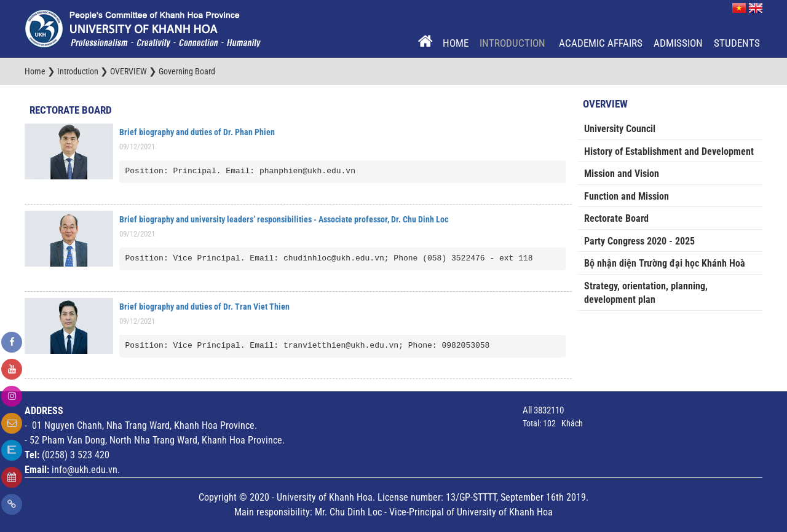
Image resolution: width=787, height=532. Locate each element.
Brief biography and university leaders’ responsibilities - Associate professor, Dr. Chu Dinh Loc (284, 219)
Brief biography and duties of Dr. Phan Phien (197, 132)
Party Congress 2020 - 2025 (639, 241)
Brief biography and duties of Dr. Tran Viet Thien (204, 307)
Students (737, 43)
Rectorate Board (71, 110)
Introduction (514, 43)
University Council (620, 129)
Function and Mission (627, 196)
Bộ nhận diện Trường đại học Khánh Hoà (665, 263)
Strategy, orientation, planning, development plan (646, 293)
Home (456, 43)
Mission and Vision (622, 174)
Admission (678, 43)
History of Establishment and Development (669, 151)
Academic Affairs (601, 43)
